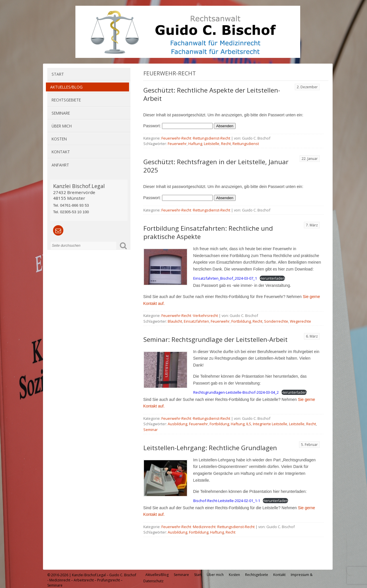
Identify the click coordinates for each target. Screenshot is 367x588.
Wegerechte (300, 321)
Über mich (62, 126)
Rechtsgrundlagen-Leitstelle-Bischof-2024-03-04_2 (236, 392)
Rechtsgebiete (66, 100)
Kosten (59, 139)
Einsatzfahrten (196, 321)
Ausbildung (177, 424)
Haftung (195, 144)
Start (58, 74)
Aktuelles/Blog (66, 87)
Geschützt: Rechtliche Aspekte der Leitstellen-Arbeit (212, 94)
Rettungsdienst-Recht (212, 138)
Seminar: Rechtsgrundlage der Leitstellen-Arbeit (215, 339)
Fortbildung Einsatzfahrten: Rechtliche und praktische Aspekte (208, 232)
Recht (226, 144)
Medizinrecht (204, 527)
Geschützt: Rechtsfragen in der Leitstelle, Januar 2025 (216, 166)
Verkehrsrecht (205, 315)
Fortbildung (241, 321)
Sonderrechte (276, 321)
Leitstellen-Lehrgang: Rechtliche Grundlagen (210, 448)
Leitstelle (212, 144)
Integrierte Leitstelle (270, 424)
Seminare (61, 113)
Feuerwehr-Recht (176, 138)
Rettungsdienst (246, 144)
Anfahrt (60, 165)
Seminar (151, 430)
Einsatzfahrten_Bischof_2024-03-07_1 (225, 278)
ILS (249, 424)
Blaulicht (175, 321)
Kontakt (61, 152)
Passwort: (178, 126)
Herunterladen (272, 278)
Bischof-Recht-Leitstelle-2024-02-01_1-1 (227, 501)
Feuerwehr (177, 144)
